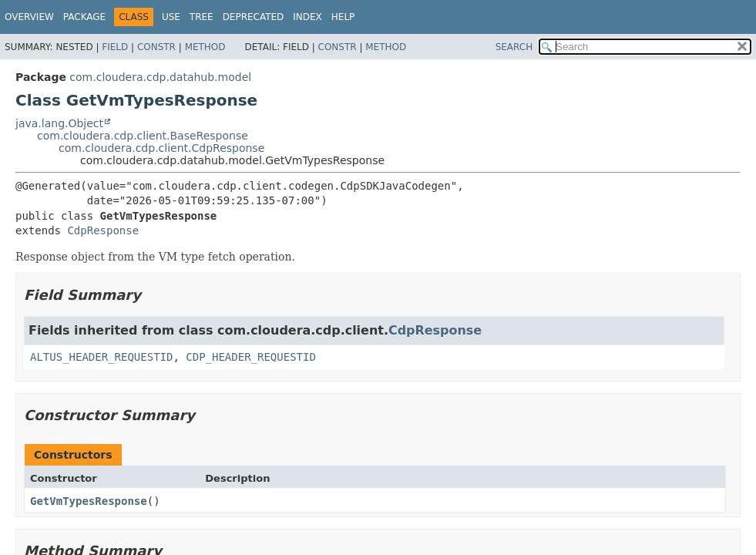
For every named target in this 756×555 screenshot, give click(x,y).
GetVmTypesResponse (89, 501)
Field (115, 47)
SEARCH (514, 47)
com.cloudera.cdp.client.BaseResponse (143, 136)
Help (343, 17)
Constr (156, 47)
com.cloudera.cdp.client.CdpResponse (161, 148)
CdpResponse (103, 230)
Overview (29, 17)
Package (84, 17)
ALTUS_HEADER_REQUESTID (101, 357)
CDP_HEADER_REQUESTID (251, 357)
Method (205, 47)
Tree (202, 17)
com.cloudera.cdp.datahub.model (160, 77)
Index (307, 17)
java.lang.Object (59, 123)
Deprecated (254, 17)
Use (171, 17)
